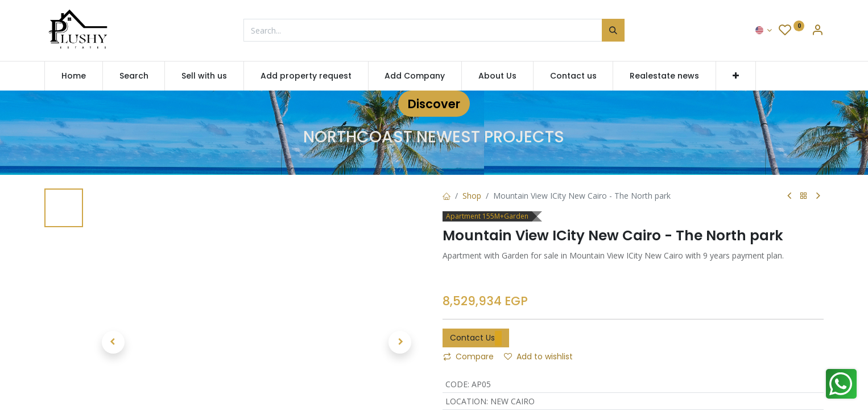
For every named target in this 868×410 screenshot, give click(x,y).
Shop (472, 196)
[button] (736, 76)
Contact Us (476, 338)
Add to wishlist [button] (538, 356)
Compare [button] (468, 356)
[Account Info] (817, 31)
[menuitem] (74, 76)
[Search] (613, 30)
